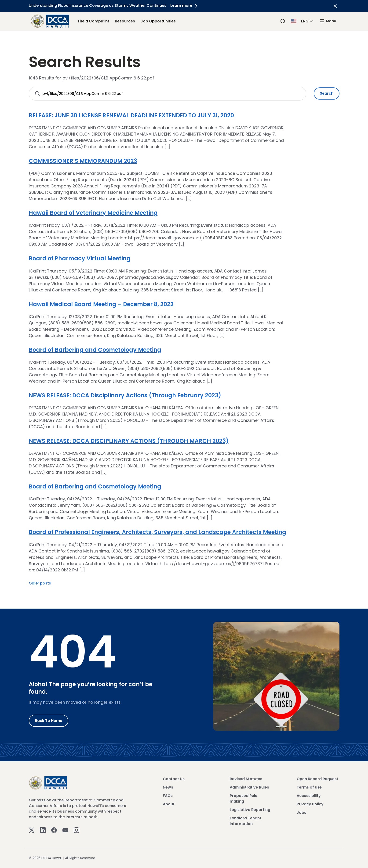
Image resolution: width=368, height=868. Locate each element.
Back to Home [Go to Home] (49, 721)
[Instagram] (77, 830)
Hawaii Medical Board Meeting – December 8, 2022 (101, 304)
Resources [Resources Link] (125, 21)
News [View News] (168, 787)
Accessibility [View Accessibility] (309, 796)
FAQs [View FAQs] (168, 796)
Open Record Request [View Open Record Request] (317, 779)
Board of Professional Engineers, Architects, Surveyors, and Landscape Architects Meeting (157, 532)
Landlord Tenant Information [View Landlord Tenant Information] (246, 821)
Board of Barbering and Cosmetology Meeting (95, 350)
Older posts (40, 583)
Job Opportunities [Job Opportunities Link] (158, 21)
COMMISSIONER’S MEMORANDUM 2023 (83, 161)
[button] (302, 21)
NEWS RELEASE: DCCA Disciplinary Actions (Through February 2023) (125, 395)
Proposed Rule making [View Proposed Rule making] (244, 798)
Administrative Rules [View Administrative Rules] (249, 787)
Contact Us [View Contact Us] (174, 779)
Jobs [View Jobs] (301, 812)
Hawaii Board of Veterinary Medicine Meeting (93, 213)
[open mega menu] (328, 21)
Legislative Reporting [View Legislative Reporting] (250, 810)
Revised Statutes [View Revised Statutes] (246, 779)
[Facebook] (54, 830)
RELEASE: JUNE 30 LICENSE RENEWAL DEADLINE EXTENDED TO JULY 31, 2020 (131, 115)
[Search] (283, 21)
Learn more (185, 5)
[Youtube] (65, 830)
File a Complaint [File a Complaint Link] (94, 21)
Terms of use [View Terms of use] (309, 787)
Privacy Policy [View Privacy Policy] (310, 804)
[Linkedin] (43, 830)
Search (327, 93)
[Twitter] (32, 830)
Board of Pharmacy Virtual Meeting (80, 258)
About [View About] (169, 804)
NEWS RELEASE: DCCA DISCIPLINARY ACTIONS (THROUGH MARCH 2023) (129, 441)
